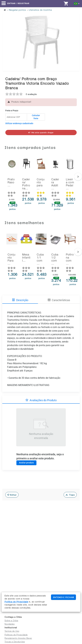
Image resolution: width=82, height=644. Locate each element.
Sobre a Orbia (11, 621)
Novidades (10, 624)
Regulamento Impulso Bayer (18, 638)
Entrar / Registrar (18, 3)
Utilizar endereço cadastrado (19, 123)
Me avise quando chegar (41, 132)
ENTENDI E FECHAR (63, 597)
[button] (77, 3)
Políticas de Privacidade (16, 635)
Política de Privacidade (16, 602)
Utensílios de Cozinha (40, 10)
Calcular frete (36, 117)
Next (76, 35)
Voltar (12, 495)
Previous (6, 35)
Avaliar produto (26, 463)
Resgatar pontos (17, 10)
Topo (70, 495)
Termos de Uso (12, 631)
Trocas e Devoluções (15, 642)
